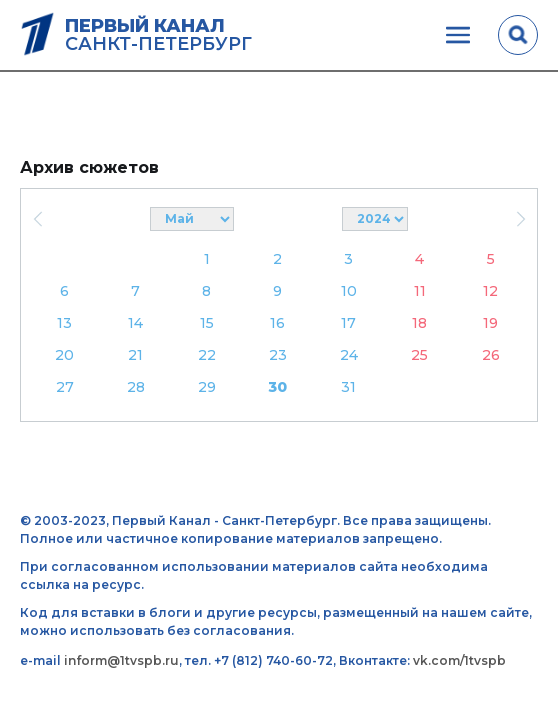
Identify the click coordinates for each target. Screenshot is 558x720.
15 (207, 323)
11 (420, 291)
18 (419, 323)
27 (65, 387)
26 (491, 355)
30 (277, 387)
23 (278, 355)
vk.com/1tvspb (459, 660)
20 (64, 355)
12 (490, 291)
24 (349, 355)
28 (136, 387)
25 (419, 355)
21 (135, 355)
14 (135, 323)
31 (348, 387)
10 (349, 291)
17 (348, 323)
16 (277, 323)
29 (207, 387)
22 (207, 355)
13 (64, 323)
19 (490, 323)
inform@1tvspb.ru (121, 660)
